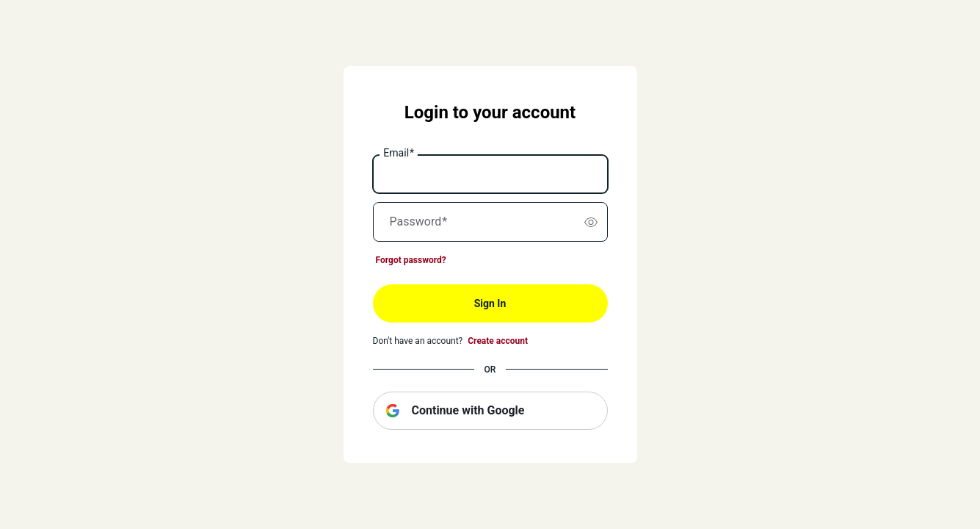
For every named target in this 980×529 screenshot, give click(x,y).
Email (399, 154)
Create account (498, 341)
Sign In (490, 303)
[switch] (591, 222)
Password (419, 222)
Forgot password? (411, 260)
